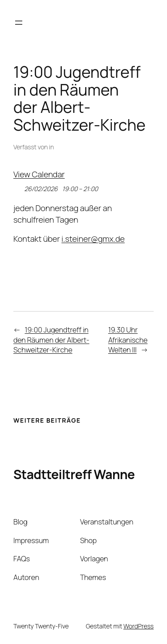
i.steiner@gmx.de (93, 239)
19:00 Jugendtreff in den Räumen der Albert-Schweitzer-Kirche (51, 340)
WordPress (138, 626)
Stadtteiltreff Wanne (74, 474)
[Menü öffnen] (19, 23)
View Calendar (39, 174)
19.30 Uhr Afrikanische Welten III (128, 340)
